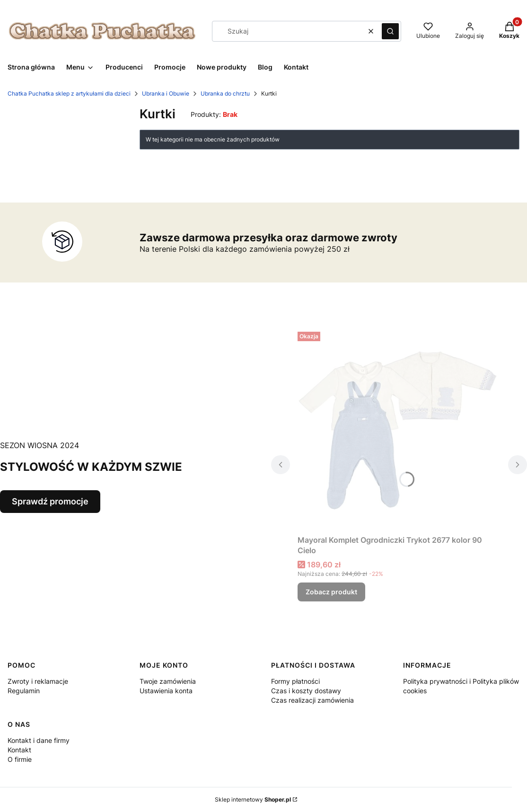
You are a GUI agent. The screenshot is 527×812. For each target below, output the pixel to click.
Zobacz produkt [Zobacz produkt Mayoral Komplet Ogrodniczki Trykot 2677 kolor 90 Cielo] (331, 592)
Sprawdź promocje (50, 501)
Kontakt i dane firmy (39, 740)
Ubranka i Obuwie (166, 93)
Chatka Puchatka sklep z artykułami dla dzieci (69, 93)
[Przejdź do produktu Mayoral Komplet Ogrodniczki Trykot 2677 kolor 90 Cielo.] (399, 429)
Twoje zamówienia (168, 681)
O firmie (20, 759)
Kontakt (19, 750)
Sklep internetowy (253, 799)
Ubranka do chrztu (225, 93)
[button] (390, 31)
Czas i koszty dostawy (306, 691)
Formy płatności (295, 681)
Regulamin (24, 691)
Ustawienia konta (166, 691)
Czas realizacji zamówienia (312, 700)
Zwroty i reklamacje (38, 681)
